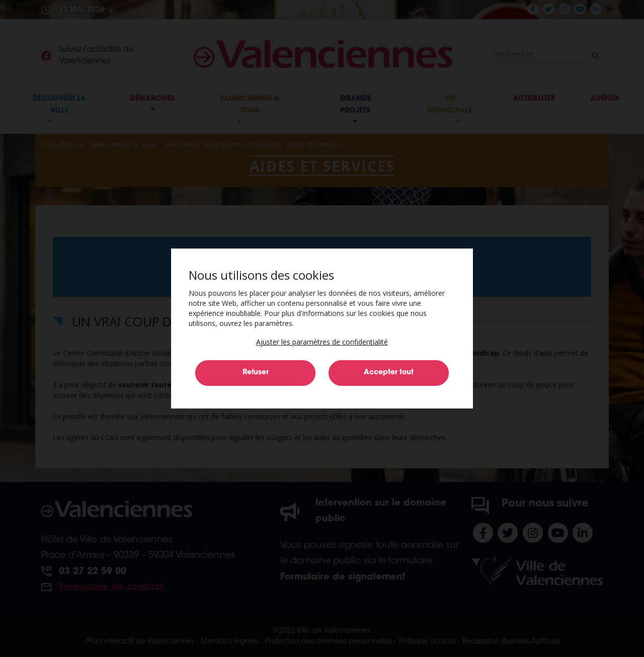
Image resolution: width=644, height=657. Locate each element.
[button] (322, 342)
